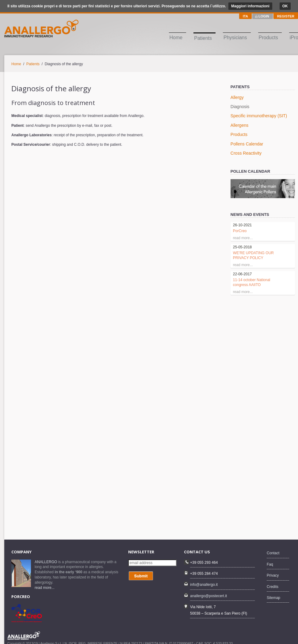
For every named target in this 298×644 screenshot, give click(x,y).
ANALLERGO (46, 562)
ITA (245, 16)
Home (176, 38)
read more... (45, 588)
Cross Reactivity (246, 153)
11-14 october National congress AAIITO (252, 282)
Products (268, 38)
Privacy (273, 575)
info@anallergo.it (204, 585)
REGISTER (286, 16)
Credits (273, 587)
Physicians (235, 38)
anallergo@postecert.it (208, 596)
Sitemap (273, 598)
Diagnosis (240, 107)
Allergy (237, 97)
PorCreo (240, 231)
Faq (270, 564)
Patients (203, 38)
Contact (273, 553)
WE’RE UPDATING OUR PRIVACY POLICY (253, 255)
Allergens (239, 125)
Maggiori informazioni (250, 6)
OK (285, 6)
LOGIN (264, 16)
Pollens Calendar (247, 144)
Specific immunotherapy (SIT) (259, 116)
